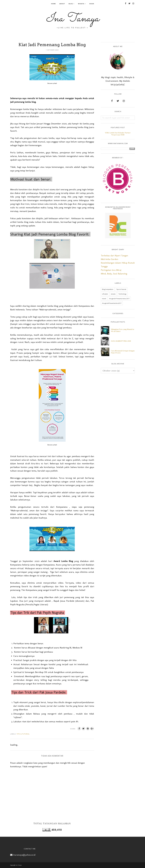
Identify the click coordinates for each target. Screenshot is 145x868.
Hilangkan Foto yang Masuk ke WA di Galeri (123, 330)
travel (104, 299)
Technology (122, 294)
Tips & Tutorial (23, 734)
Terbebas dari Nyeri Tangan (114, 256)
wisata (113, 294)
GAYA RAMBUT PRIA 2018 (121, 341)
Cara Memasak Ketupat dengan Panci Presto (123, 352)
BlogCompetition (108, 289)
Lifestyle (105, 294)
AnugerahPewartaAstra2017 (112, 303)
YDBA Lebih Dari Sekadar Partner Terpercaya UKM (118, 134)
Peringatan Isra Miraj (111, 270)
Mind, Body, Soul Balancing (114, 274)
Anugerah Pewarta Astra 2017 (119, 299)
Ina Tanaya (72, 19)
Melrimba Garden (109, 259)
